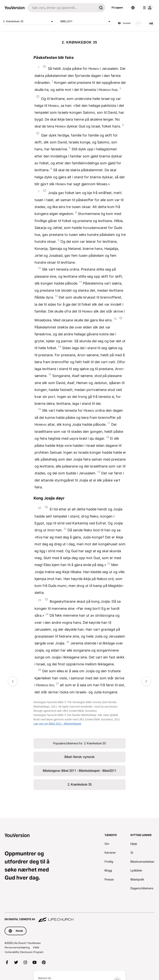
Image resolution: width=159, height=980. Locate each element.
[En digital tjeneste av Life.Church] (79, 917)
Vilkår (36, 947)
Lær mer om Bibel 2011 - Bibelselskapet (57, 724)
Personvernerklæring (17, 947)
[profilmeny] (147, 8)
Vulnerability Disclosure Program (24, 952)
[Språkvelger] (133, 8)
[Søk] (62, 8)
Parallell (124, 23)
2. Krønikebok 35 (29, 21)
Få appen (117, 7)
